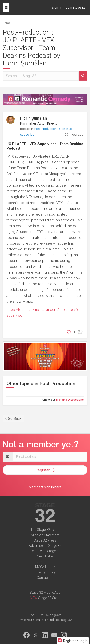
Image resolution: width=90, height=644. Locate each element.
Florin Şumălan (33, 118)
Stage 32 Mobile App (45, 593)
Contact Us (45, 578)
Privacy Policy (45, 572)
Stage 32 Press (45, 540)
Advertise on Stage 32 (45, 546)
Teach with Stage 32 (45, 551)
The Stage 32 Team (45, 530)
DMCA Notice (45, 567)
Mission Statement (45, 535)
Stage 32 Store (49, 598)
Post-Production (46, 129)
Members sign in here (45, 487)
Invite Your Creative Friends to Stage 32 (45, 620)
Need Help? (45, 556)
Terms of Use (45, 562)
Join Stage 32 (75, 8)
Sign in (57, 8)
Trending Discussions (70, 400)
